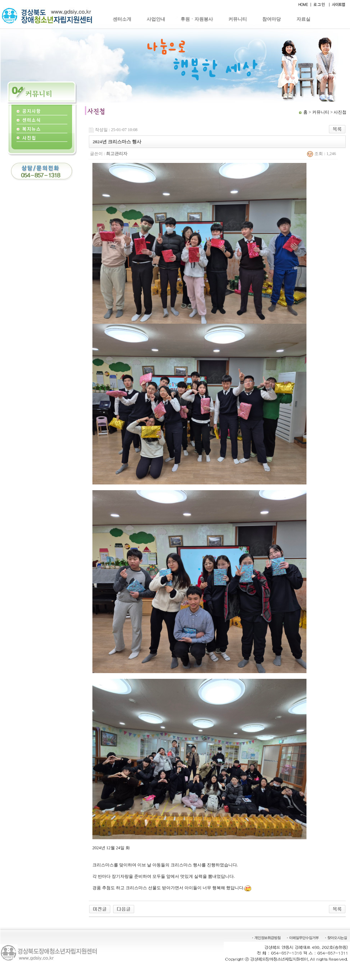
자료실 (303, 19)
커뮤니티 (238, 19)
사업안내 (156, 19)
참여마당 (272, 19)
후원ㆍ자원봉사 (197, 19)
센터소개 (122, 19)
